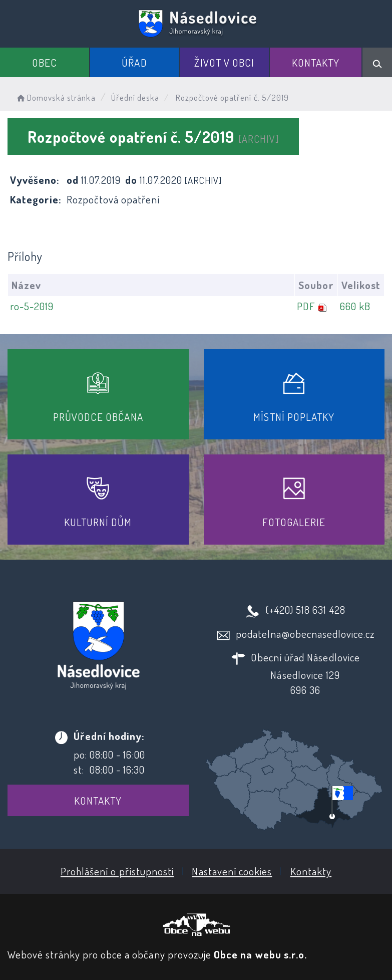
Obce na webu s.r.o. (260, 954)
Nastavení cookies (232, 871)
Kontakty (316, 62)
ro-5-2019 (32, 306)
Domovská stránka (55, 97)
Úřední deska (135, 97)
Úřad (134, 62)
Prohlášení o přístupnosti (117, 871)
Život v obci (224, 62)
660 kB (355, 306)
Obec (45, 62)
